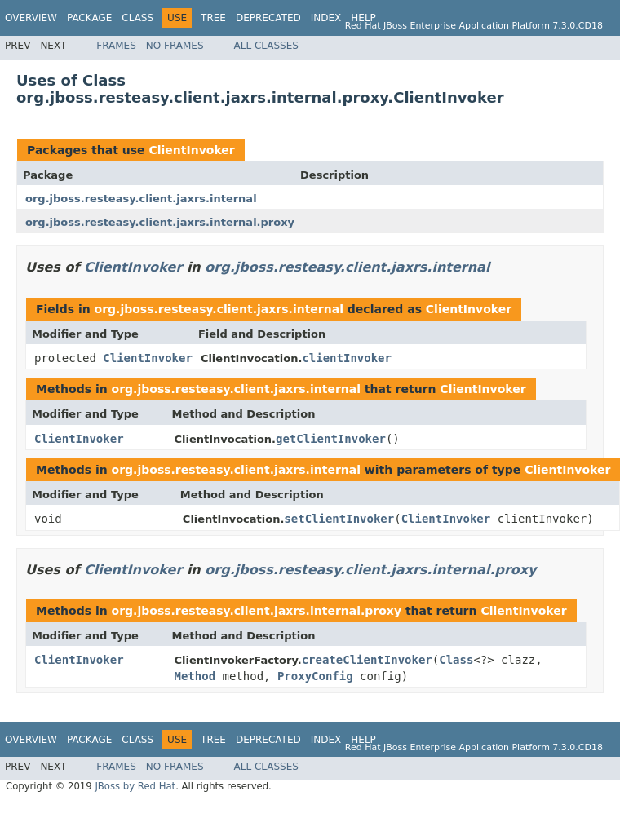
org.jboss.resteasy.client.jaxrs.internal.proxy (160, 222)
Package (89, 18)
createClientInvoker (367, 660)
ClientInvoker (191, 150)
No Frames (175, 46)
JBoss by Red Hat (135, 786)
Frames (116, 46)
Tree (213, 18)
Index (326, 18)
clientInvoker (347, 358)
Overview (31, 18)
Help (363, 18)
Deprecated (268, 18)
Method (195, 676)
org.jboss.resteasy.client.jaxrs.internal (141, 199)
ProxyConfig (315, 676)
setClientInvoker (339, 519)
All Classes (266, 46)
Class (137, 18)
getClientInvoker (331, 439)
